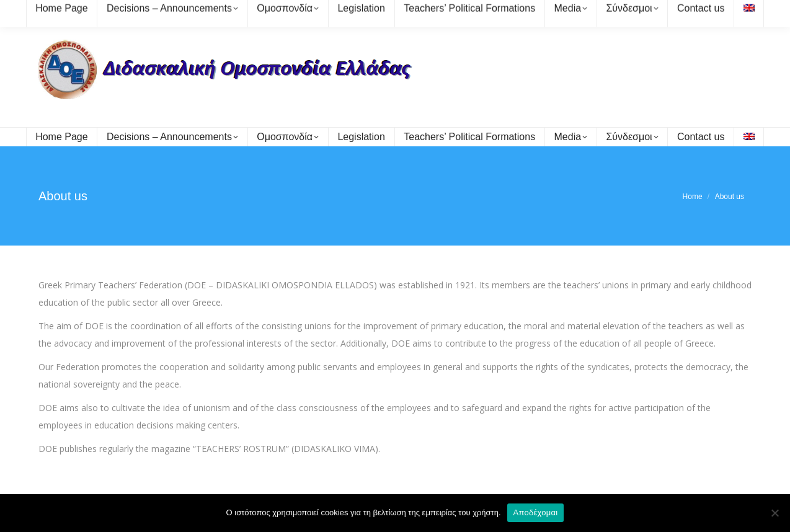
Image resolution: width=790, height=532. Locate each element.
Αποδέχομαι (536, 512)
